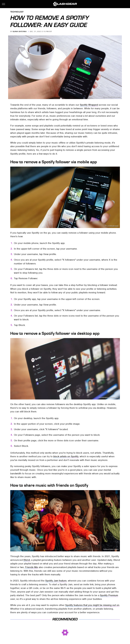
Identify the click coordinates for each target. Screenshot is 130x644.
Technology (17, 12)
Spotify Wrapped (89, 105)
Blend (27, 560)
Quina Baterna (20, 31)
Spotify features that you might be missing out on (92, 605)
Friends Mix (32, 567)
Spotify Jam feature (56, 581)
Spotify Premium (109, 595)
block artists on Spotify (66, 456)
